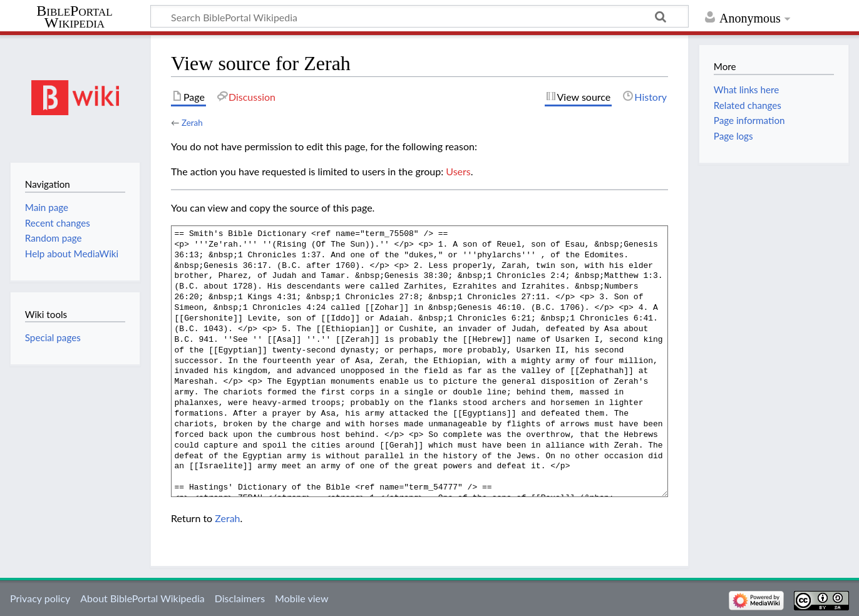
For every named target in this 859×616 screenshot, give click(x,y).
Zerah (192, 123)
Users (458, 171)
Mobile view (301, 598)
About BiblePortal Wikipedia (142, 598)
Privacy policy (40, 598)
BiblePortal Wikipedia (74, 17)
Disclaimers (240, 598)
